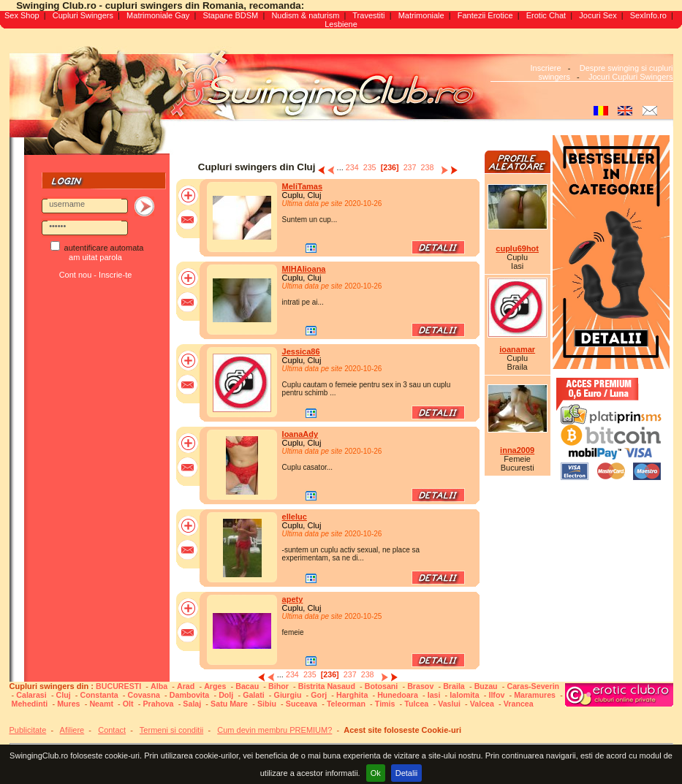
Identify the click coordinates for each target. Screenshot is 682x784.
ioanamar (517, 349)
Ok (376, 773)
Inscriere (545, 68)
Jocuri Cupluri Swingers (631, 77)
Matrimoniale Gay (158, 15)
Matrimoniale (421, 15)
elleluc (295, 517)
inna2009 (517, 450)
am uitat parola (95, 257)
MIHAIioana (304, 269)
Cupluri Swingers (83, 15)
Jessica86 (301, 351)
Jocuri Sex (598, 15)
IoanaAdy (300, 434)
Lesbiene (341, 24)
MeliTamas (302, 186)
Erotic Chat (546, 15)
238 (428, 167)
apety (293, 599)
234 (352, 167)
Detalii (407, 773)
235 (370, 167)
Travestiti (368, 15)
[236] (390, 167)
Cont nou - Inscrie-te (96, 275)
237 (410, 167)
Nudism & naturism (305, 15)
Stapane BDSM (230, 15)
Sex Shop (22, 15)
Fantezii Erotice (485, 15)
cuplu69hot (517, 248)
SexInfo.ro (648, 15)
